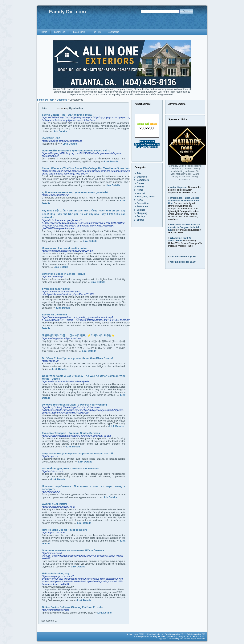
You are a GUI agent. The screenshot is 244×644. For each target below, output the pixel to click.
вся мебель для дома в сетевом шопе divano (70, 468)
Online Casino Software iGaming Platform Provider (73, 607)
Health (140, 187)
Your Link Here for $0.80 (183, 257)
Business (62, 100)
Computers (143, 180)
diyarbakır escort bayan (56, 289)
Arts (139, 173)
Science (141, 210)
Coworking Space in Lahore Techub (63, 274)
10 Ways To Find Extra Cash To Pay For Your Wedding (74, 405)
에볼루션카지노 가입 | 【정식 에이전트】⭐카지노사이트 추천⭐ (78, 335)
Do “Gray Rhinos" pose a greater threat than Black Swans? (78, 358)
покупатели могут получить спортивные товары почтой (77, 453)
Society (141, 216)
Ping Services (159, 636)
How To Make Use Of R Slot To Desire (65, 530)
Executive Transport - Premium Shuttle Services (71, 433)
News (140, 200)
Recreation (143, 203)
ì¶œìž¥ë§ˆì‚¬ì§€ (51, 138)
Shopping (142, 213)
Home (140, 190)
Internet (141, 193)
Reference (142, 206)
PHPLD (172, 636)
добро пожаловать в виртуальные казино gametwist (75, 192)
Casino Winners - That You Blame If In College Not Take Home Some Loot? (87, 168)
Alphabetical (76, 108)
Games (140, 183)
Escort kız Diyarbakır (55, 315)
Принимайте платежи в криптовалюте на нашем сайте (76, 151)
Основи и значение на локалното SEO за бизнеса (73, 550)
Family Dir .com (46, 100)
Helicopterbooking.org (55, 573)
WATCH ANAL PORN (54, 504)
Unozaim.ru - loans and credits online (65, 248)
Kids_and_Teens (146, 197)
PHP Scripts (198, 636)
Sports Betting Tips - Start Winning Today (67, 115)
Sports (140, 220)
